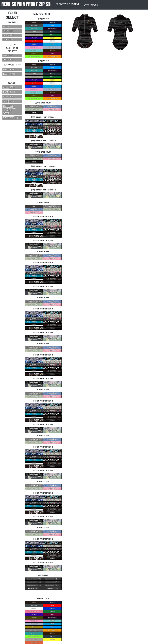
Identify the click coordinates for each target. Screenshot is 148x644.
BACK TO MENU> (91, 5)
